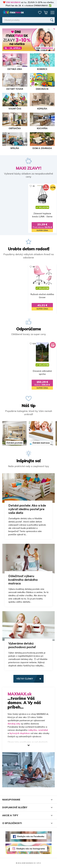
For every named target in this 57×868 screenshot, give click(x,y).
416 (49, 344)
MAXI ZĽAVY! (28, 168)
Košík (46, 13)
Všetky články (25, 679)
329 (20, 267)
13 (20, 186)
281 (20, 344)
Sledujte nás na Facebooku (31, 836)
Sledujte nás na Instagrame (31, 849)
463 (49, 267)
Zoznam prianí (40, 13)
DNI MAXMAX (13, 2)
